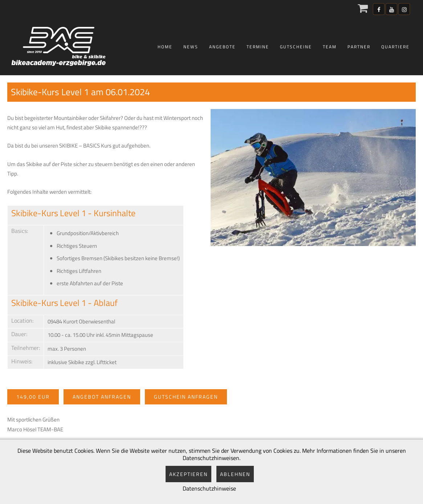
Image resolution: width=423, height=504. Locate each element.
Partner (359, 47)
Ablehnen (235, 474)
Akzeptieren (188, 474)
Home (165, 47)
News (191, 47)
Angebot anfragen (102, 397)
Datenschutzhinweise (209, 488)
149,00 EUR (33, 397)
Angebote (222, 47)
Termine (258, 47)
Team (330, 47)
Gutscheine (296, 47)
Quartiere (395, 47)
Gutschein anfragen (186, 397)
